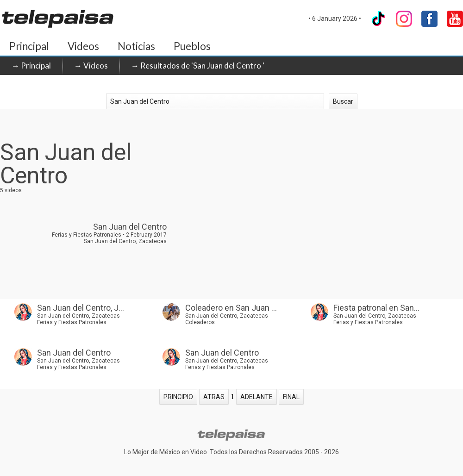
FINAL (291, 397)
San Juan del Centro (74, 353)
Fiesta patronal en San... (376, 308)
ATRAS (214, 397)
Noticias (136, 46)
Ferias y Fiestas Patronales (72, 322)
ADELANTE (257, 397)
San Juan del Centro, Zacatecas (78, 316)
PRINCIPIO (178, 397)
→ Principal (31, 66)
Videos (83, 46)
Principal (29, 46)
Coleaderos (200, 322)
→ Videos (91, 66)
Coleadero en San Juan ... (231, 308)
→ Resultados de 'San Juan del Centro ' (198, 66)
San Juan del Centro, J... (81, 308)
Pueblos (192, 46)
